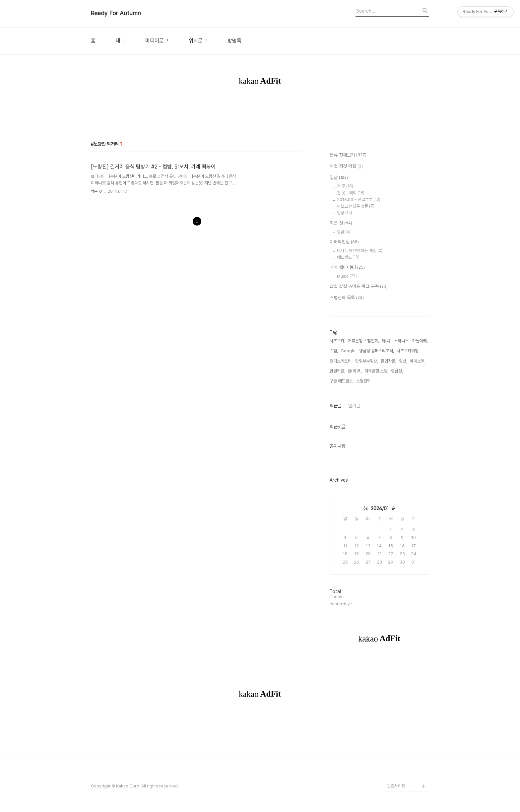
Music (347, 276)
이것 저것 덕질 (346, 167)
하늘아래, (420, 341)
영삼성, (397, 371)
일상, (403, 361)
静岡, (387, 341)
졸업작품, (389, 361)
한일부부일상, (367, 361)
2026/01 (380, 508)
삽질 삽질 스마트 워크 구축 (359, 287)
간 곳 (345, 186)
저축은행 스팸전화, (363, 341)
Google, (349, 351)
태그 (120, 41)
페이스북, (418, 361)
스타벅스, (402, 341)
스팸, (334, 351)
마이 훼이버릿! (347, 268)
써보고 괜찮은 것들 (356, 206)
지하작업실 (344, 242)
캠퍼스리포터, (341, 361)
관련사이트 (396, 786)
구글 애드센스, (342, 381)
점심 (344, 232)
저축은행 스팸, (376, 371)
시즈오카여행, (408, 351)
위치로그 (198, 41)
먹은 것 (96, 191)
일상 (339, 178)
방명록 (234, 41)
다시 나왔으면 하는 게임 (360, 251)
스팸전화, (364, 381)
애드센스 (348, 257)
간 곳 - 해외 (351, 193)
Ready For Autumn (116, 13)
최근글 (336, 406)
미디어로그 (157, 41)
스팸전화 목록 (347, 298)
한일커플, (337, 371)
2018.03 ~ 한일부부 (359, 200)
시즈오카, (337, 341)
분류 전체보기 (348, 155)
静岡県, (355, 371)
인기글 (354, 406)
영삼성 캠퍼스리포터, (377, 351)
